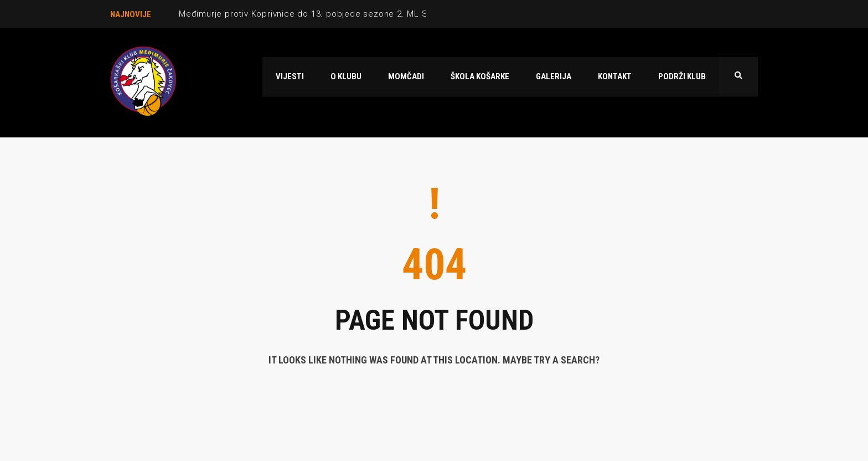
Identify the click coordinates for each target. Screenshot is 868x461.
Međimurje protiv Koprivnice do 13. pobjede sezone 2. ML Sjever (314, 14)
